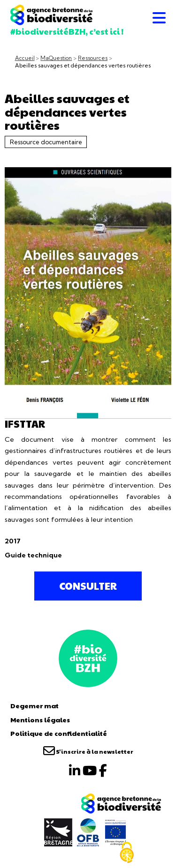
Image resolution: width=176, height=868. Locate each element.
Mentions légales (40, 720)
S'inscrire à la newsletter (88, 751)
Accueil (25, 58)
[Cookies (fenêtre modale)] (127, 853)
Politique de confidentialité (59, 733)
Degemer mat (34, 705)
